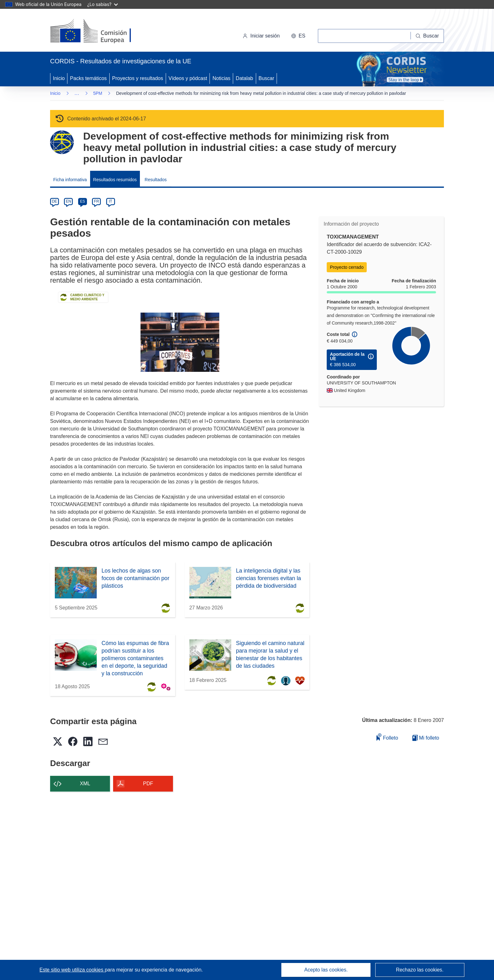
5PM (98, 93)
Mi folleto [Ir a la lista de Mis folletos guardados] (426, 738)
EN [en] (69, 201)
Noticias (221, 78)
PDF (148, 784)
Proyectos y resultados (138, 78)
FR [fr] (96, 201)
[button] (298, 36)
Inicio (59, 78)
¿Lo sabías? (103, 4)
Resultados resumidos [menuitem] (115, 180)
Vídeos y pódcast (188, 78)
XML (85, 784)
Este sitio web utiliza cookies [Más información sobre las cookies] (72, 970)
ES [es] (83, 201)
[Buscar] (427, 36)
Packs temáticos (88, 78)
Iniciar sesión (261, 36)
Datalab (244, 78)
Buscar (267, 78)
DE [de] (55, 201)
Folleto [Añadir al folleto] (387, 737)
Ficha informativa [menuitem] (70, 180)
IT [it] (110, 201)
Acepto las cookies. (326, 970)
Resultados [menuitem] (156, 180)
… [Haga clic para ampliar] (77, 93)
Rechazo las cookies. (420, 970)
